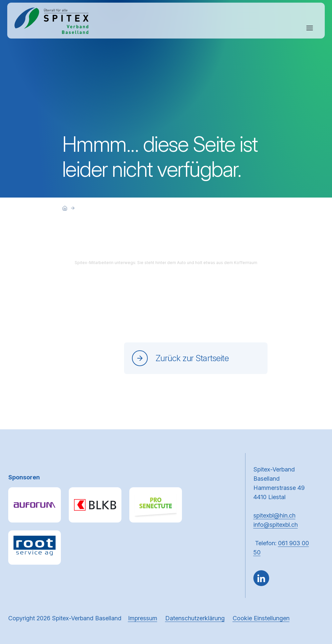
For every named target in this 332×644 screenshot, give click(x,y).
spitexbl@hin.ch (274, 515)
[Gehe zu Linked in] (261, 578)
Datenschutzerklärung (195, 618)
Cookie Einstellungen (261, 618)
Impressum (143, 618)
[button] (313, 602)
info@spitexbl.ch (276, 525)
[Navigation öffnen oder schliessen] (310, 28)
